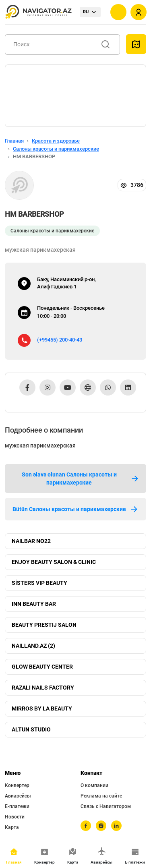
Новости (15, 817)
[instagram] (101, 826)
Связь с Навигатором (106, 806)
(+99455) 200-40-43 (60, 340)
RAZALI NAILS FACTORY (43, 688)
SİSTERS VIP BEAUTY (39, 583)
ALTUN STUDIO (31, 729)
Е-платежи (17, 806)
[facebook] (86, 826)
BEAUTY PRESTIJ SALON (44, 625)
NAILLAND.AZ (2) (33, 646)
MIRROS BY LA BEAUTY (42, 708)
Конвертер (17, 785)
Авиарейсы (18, 796)
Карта (12, 827)
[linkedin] (116, 826)
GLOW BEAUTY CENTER (42, 667)
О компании (94, 785)
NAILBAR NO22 (31, 541)
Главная (14, 141)
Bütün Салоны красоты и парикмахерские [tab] (76, 509)
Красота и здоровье (56, 141)
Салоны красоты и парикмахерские (56, 149)
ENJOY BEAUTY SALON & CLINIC (54, 562)
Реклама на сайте (101, 796)
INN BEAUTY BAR (34, 604)
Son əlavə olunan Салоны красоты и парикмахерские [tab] (81, 479)
